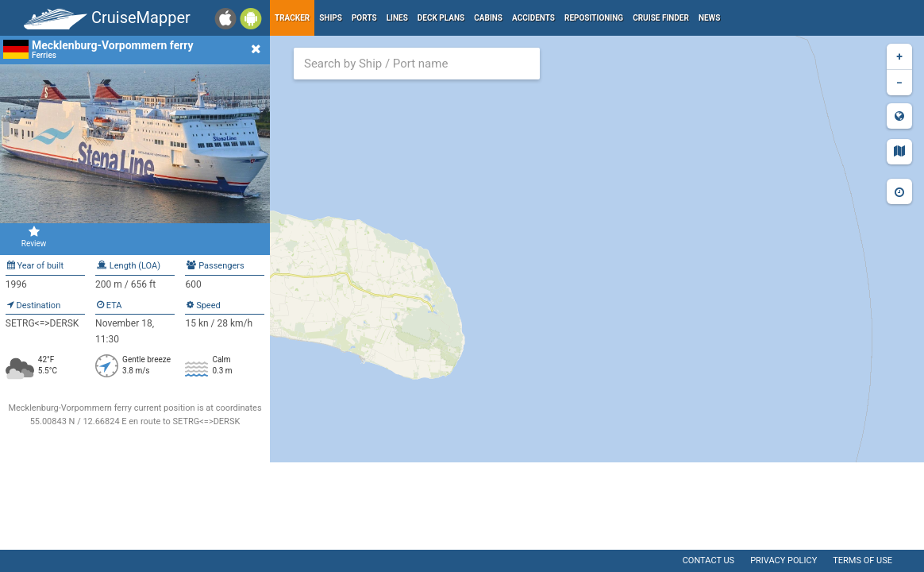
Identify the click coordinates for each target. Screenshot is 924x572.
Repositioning (594, 18)
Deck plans (441, 18)
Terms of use (862, 560)
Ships (331, 18)
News (710, 18)
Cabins (488, 18)
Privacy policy (783, 560)
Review (34, 237)
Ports (364, 18)
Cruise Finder (661, 18)
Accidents (533, 18)
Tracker (292, 18)
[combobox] (417, 64)
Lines (397, 18)
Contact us (708, 560)
